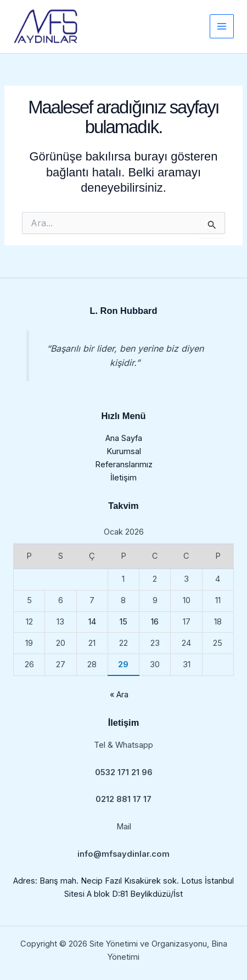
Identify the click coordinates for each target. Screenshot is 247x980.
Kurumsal (124, 451)
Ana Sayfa (124, 438)
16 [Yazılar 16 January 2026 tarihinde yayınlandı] (155, 622)
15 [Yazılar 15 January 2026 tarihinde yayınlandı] (123, 622)
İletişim (123, 478)
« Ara (119, 695)
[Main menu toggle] (222, 26)
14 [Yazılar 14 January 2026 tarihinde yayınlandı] (92, 622)
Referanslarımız (124, 465)
